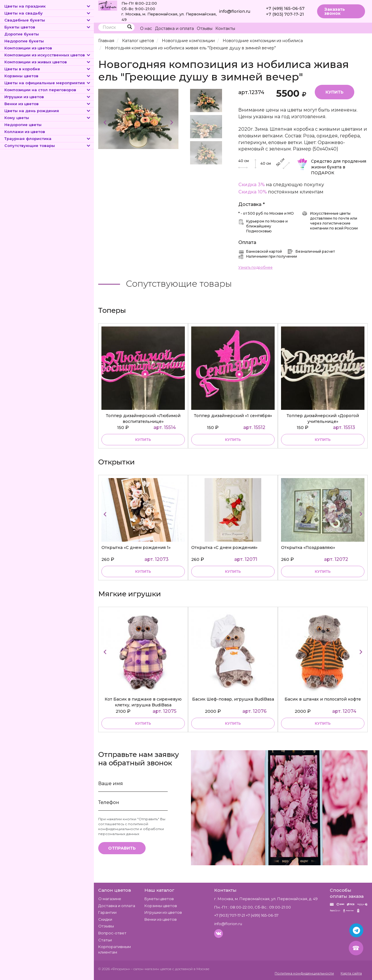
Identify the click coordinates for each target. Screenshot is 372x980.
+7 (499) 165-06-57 (285, 8)
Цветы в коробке (48, 69)
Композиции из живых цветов (48, 62)
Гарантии (107, 912)
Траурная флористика (48, 139)
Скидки (105, 919)
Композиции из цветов (28, 48)
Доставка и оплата (174, 28)
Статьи (105, 940)
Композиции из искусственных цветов (48, 55)
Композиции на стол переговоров (48, 90)
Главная (106, 41)
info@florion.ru (235, 11)
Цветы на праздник (48, 6)
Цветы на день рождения (48, 111)
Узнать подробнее (255, 267)
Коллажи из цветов (25, 132)
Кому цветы (48, 118)
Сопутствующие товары (48, 146)
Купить (335, 92)
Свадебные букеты (48, 20)
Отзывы (205, 28)
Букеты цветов (48, 27)
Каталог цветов (138, 41)
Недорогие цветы (23, 125)
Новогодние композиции (188, 41)
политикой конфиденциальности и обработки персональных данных (131, 829)
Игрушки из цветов (48, 97)
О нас (146, 28)
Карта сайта (351, 973)
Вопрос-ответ (112, 933)
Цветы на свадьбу (48, 13)
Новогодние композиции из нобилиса (263, 41)
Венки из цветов (48, 104)
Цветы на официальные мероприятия (48, 83)
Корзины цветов (48, 76)
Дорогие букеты (22, 34)
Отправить (122, 848)
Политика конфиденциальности (304, 973)
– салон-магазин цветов (151, 969)
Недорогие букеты (24, 41)
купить (143, 440)
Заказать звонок (335, 11)
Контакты (225, 28)
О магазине (110, 899)
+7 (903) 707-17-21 (285, 14)
